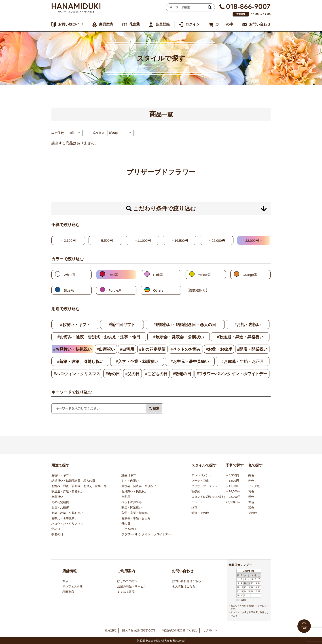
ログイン (193, 24)
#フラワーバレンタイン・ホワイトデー (232, 374)
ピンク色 (254, 486)
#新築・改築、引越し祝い (80, 362)
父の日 (56, 529)
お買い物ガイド (71, 24)
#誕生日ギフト (122, 325)
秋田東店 (68, 592)
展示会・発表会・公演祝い (139, 486)
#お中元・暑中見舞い (190, 362)
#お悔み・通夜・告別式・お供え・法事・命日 (99, 337)
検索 (156, 408)
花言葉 (134, 24)
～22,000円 (217, 240)
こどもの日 (129, 529)
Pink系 (158, 275)
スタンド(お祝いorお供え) (208, 497)
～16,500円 (180, 240)
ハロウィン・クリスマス (67, 524)
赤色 (251, 481)
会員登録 (163, 24)
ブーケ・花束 (200, 481)
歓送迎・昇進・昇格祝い (67, 491)
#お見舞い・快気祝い (72, 349)
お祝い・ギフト (62, 475)
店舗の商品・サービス (132, 586)
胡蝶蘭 (196, 491)
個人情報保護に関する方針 (139, 630)
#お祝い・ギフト (75, 325)
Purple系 (115, 290)
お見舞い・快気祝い (135, 491)
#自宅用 (127, 349)
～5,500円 (105, 240)
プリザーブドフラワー (206, 486)
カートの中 (224, 24)
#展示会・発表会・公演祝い (179, 337)
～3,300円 (68, 240)
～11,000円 (142, 240)
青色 (251, 502)
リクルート (210, 630)
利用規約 (110, 630)
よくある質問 (126, 592)
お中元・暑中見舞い (65, 518)
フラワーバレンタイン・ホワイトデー (146, 534)
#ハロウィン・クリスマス (77, 374)
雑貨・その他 (200, 513)
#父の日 (132, 374)
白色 (251, 475)
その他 (253, 513)
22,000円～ (254, 240)
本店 (65, 581)
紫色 (251, 507)
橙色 (251, 497)
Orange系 (250, 275)
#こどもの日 (156, 374)
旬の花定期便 (60, 502)
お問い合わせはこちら (186, 581)
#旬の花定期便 (152, 349)
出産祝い (57, 497)
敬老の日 (57, 534)
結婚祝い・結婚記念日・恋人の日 (73, 481)
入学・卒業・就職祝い (136, 513)
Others (158, 290)
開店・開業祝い (132, 507)
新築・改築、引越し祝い (67, 513)
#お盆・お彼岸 (219, 349)
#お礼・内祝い (248, 325)
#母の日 (113, 374)
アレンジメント (202, 475)
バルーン (197, 502)
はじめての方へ (127, 581)
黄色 (251, 491)
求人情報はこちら (184, 586)
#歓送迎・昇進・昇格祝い (240, 337)
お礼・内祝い (130, 481)
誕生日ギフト (130, 475)
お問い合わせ (260, 24)
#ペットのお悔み (186, 349)
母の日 (126, 524)
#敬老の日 (182, 374)
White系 (70, 275)
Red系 (113, 275)
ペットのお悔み (132, 502)
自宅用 (126, 497)
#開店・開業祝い (252, 349)
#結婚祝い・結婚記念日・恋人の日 (185, 325)
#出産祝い (106, 349)
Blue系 (69, 290)
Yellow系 (204, 275)
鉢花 (194, 507)
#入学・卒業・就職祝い (137, 362)
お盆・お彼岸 (60, 507)
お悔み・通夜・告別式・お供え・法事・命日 (80, 486)
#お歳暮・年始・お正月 (243, 362)
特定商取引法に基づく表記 (180, 630)
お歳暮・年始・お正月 (136, 518)
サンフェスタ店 (73, 586)
